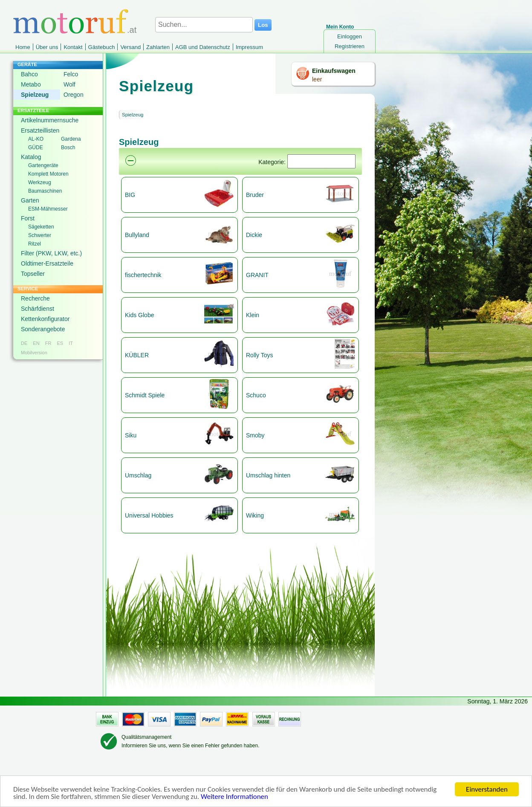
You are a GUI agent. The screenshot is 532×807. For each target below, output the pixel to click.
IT (71, 343)
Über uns (47, 47)
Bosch (68, 148)
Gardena (71, 139)
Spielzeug (35, 95)
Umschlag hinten (268, 475)
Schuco (256, 395)
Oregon (74, 95)
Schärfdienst (38, 309)
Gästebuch (102, 47)
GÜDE (36, 148)
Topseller (33, 274)
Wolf (69, 84)
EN (36, 343)
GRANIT (257, 275)
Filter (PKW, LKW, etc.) (51, 253)
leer (317, 79)
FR (48, 343)
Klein (253, 315)
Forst (28, 218)
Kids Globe (139, 315)
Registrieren (350, 46)
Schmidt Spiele (145, 395)
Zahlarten (158, 47)
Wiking (255, 515)
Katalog (31, 157)
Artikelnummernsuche (50, 120)
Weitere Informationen (234, 797)
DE (24, 343)
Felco (71, 74)
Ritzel (35, 244)
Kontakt (73, 47)
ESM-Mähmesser (48, 209)
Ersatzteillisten (40, 130)
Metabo (31, 84)
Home (23, 47)
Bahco (29, 74)
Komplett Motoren (48, 174)
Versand (130, 47)
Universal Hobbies (149, 515)
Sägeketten (41, 227)
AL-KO (36, 139)
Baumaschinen (45, 191)
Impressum (249, 47)
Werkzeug (40, 182)
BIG (130, 195)
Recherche (35, 298)
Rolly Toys (260, 355)
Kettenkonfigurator (45, 319)
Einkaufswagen (334, 71)
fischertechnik (143, 275)
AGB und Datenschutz (203, 47)
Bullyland (137, 235)
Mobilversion (34, 353)
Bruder (255, 195)
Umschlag (138, 475)
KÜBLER (137, 355)
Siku (131, 435)
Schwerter (40, 235)
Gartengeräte (43, 165)
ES (60, 343)
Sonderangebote (43, 329)
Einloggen (350, 36)
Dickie (254, 235)
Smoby (255, 435)
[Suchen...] (204, 25)
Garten (30, 200)
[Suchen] (321, 161)
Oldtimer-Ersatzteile (47, 263)
